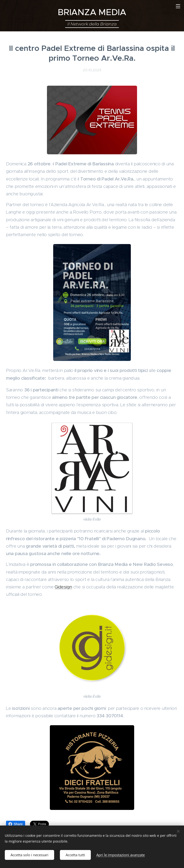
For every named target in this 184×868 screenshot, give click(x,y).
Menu (178, 6)
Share (16, 824)
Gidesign (63, 587)
